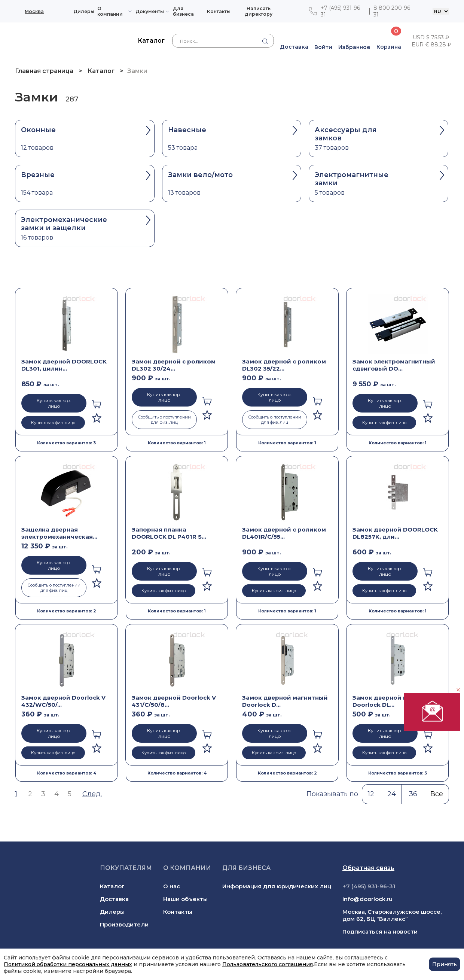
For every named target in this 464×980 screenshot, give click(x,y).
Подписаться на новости (380, 932)
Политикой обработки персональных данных (68, 964)
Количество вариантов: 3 (66, 443)
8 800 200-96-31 (393, 11)
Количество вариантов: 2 (67, 611)
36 (413, 794)
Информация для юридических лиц (277, 886)
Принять (445, 964)
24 (392, 794)
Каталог (101, 71)
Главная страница (45, 71)
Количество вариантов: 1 (177, 443)
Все (437, 794)
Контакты (219, 11)
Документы (150, 11)
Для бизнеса (183, 11)
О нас (172, 886)
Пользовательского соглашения (268, 964)
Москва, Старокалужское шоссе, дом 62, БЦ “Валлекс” (392, 915)
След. (92, 794)
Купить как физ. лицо (53, 423)
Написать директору (259, 11)
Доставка (114, 899)
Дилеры (84, 11)
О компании (110, 11)
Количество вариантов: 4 (67, 773)
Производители (124, 924)
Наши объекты (185, 899)
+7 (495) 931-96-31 (341, 11)
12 (371, 794)
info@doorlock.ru (367, 899)
